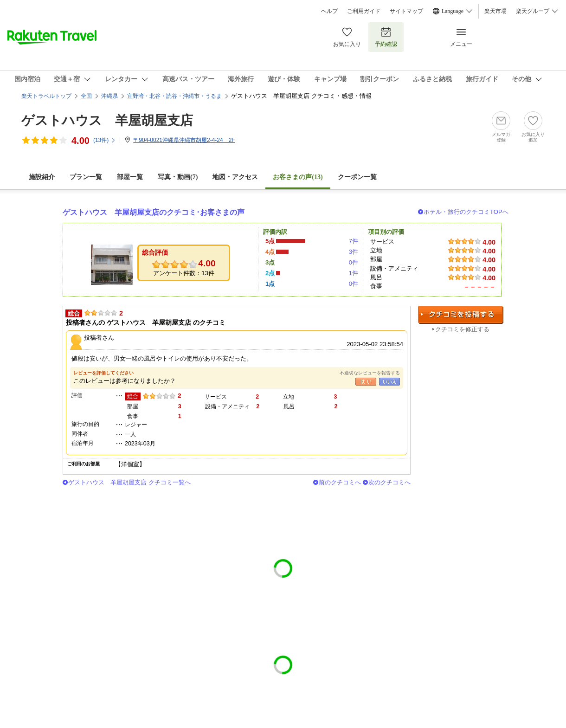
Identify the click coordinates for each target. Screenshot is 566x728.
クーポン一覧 (357, 177)
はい (366, 382)
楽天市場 (495, 11)
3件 (354, 252)
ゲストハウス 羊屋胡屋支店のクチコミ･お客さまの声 (154, 212)
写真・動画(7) (178, 177)
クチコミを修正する (462, 329)
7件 (354, 241)
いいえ (389, 382)
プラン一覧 (86, 177)
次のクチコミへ (389, 482)
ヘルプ (329, 11)
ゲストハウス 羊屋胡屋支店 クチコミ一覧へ (129, 482)
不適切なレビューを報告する (370, 373)
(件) (105, 140)
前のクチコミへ (340, 482)
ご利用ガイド (364, 11)
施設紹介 (42, 177)
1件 (354, 273)
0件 (354, 262)
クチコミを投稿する (461, 315)
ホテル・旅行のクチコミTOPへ (466, 212)
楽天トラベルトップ (46, 96)
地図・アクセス (235, 177)
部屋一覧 (130, 177)
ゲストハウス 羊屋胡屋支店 (107, 120)
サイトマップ (406, 11)
